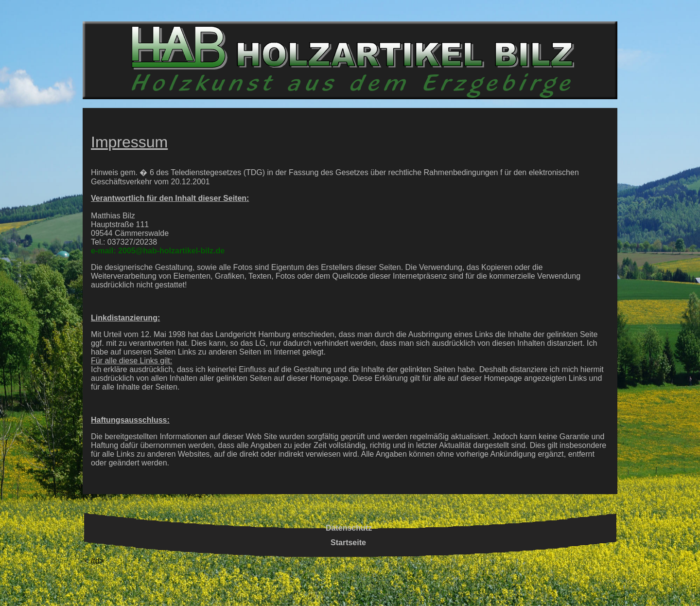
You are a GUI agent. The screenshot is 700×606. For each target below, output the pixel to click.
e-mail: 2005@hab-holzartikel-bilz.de (158, 251)
